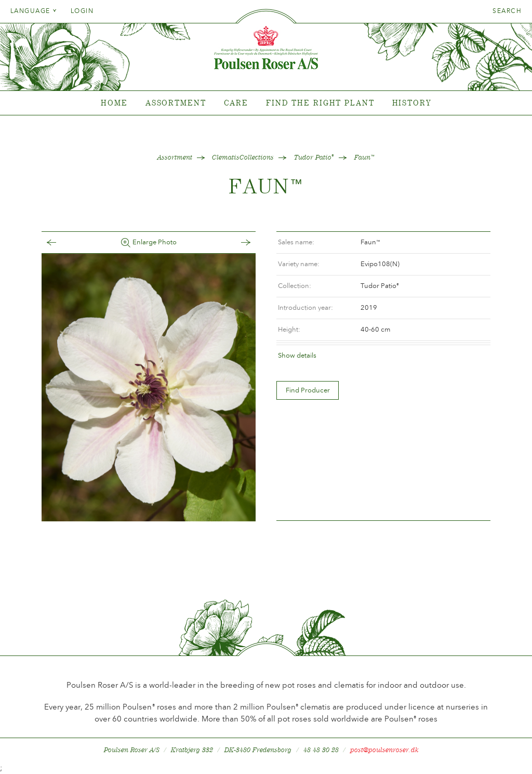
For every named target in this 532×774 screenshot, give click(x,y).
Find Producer (308, 390)
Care (236, 103)
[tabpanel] (266, 103)
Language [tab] (34, 11)
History (412, 103)
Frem (235, 242)
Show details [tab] (297, 355)
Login (82, 11)
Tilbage (62, 242)
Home (114, 103)
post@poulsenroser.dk (384, 750)
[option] (149, 388)
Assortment (176, 103)
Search (507, 11)
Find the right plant (320, 103)
